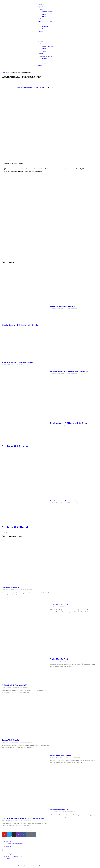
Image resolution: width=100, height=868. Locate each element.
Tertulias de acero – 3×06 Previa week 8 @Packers (21, 325)
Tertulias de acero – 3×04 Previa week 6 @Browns (69, 423)
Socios (44, 29)
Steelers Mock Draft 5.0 (11, 740)
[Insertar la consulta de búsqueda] (9, 866)
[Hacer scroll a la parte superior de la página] (1, 863)
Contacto (45, 24)
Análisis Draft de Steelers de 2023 (14, 685)
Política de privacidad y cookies (14, 844)
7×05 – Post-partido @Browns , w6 (15, 446)
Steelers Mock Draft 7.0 (59, 605)
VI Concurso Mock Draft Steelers (63, 755)
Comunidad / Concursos (45, 21)
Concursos (45, 26)
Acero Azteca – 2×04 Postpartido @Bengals (18, 362)
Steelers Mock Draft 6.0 (59, 659)
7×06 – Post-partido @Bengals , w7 (63, 306)
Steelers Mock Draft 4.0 (59, 810)
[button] (50, 35)
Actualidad (41, 4)
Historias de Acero (47, 12)
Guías (44, 17)
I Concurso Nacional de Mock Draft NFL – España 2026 (23, 818)
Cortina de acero (6, 73)
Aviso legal (9, 841)
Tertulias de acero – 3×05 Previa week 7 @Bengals (69, 371)
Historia (41, 9)
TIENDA (41, 31)
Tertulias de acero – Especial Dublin (64, 501)
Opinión (41, 7)
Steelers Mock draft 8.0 (10, 588)
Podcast (41, 19)
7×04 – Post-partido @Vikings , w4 (15, 527)
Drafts (44, 14)
